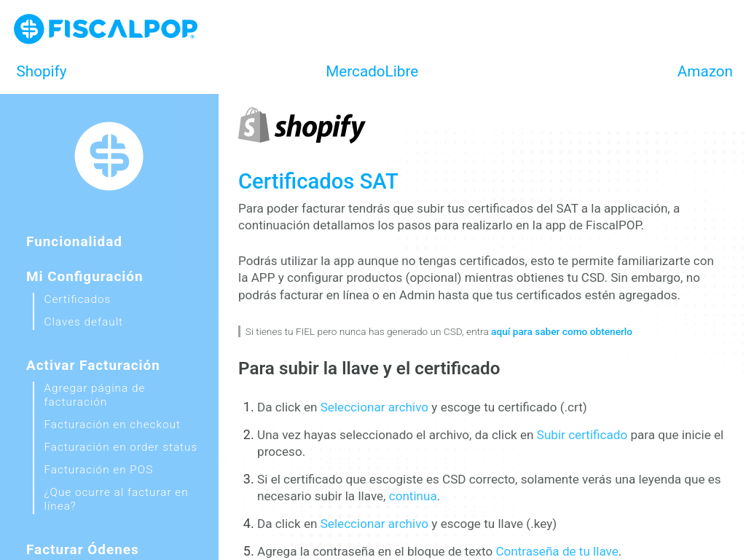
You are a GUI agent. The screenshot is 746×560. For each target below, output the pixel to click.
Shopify (42, 71)
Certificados (78, 299)
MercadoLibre (372, 71)
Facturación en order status (121, 447)
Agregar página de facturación (95, 395)
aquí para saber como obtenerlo (562, 331)
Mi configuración (85, 276)
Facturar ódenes (83, 549)
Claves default (84, 322)
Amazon (705, 71)
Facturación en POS (99, 470)
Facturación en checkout (113, 425)
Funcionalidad (74, 241)
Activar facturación (93, 365)
